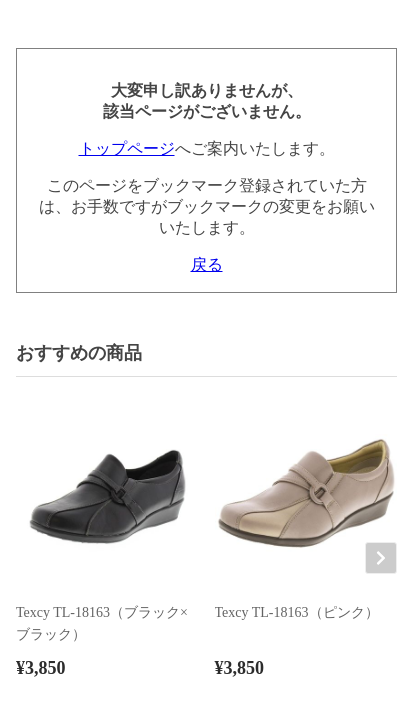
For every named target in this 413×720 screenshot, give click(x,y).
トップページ (127, 148)
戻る (207, 264)
